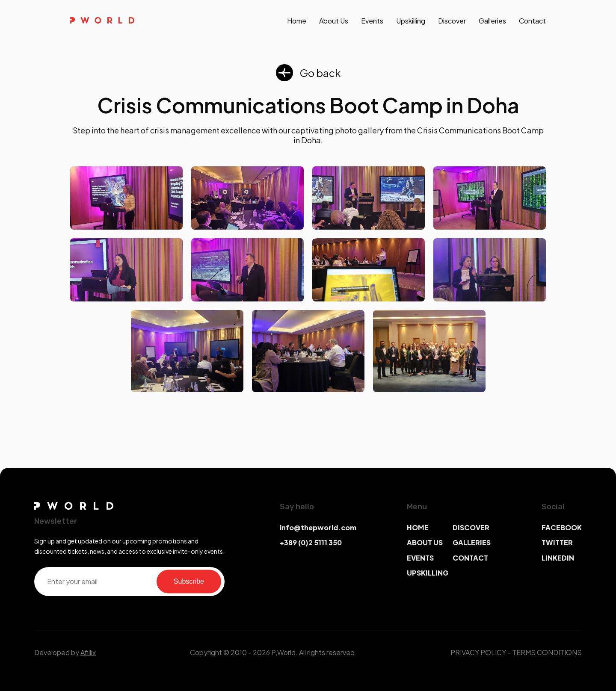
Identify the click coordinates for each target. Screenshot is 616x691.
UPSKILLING (428, 573)
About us (334, 21)
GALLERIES (472, 542)
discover (452, 21)
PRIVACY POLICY (478, 652)
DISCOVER (471, 527)
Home (297, 21)
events (372, 21)
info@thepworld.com (318, 527)
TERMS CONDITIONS (547, 652)
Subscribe (189, 581)
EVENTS (420, 558)
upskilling (411, 21)
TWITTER (557, 542)
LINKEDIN (558, 558)
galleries (492, 21)
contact (532, 21)
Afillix (88, 652)
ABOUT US (425, 542)
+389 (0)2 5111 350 (311, 542)
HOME (418, 527)
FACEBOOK (562, 527)
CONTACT (470, 558)
